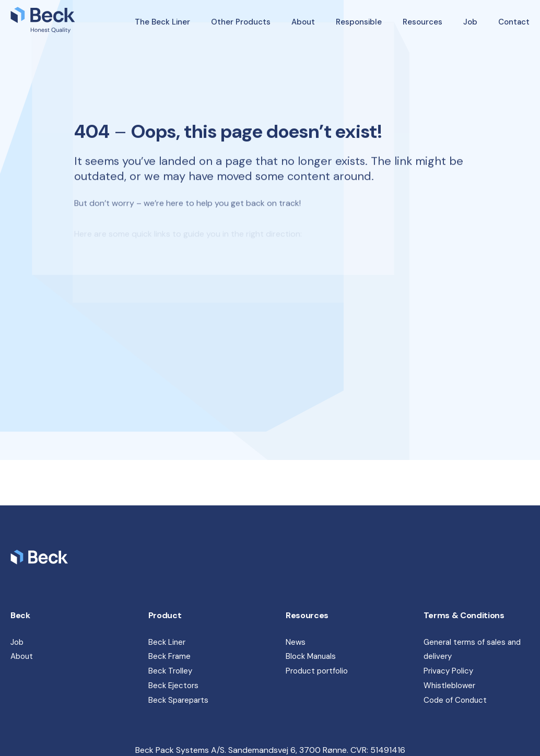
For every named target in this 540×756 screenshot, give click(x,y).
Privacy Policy (448, 671)
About (303, 22)
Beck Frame (169, 656)
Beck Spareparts (178, 700)
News (296, 642)
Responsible (359, 22)
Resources (422, 22)
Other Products (241, 22)
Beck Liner (167, 642)
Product (165, 615)
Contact (514, 22)
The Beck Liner (162, 22)
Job (470, 22)
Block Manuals (311, 656)
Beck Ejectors (173, 686)
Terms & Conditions (464, 615)
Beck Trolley (170, 671)
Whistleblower (449, 686)
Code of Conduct (455, 700)
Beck (20, 615)
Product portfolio (317, 671)
